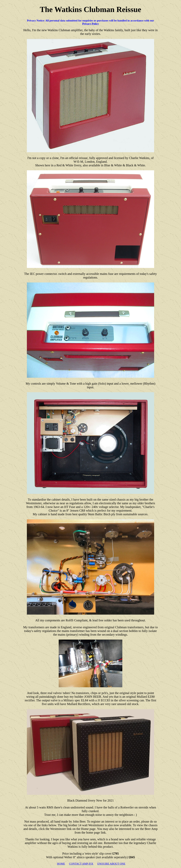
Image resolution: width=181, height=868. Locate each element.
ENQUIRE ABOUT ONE (111, 864)
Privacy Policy (90, 24)
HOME (61, 864)
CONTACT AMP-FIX (81, 864)
